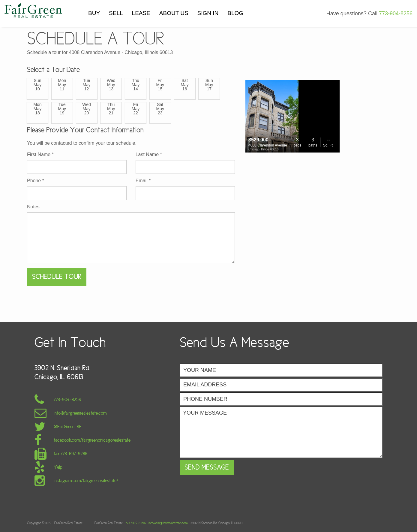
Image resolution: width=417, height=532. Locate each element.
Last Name (149, 155)
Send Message (207, 467)
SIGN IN (208, 13)
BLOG (235, 13)
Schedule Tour (57, 277)
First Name (40, 155)
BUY (94, 13)
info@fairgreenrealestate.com (168, 523)
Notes (33, 207)
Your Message (281, 432)
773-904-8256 (396, 14)
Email (143, 181)
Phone (36, 181)
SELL (116, 13)
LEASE (141, 13)
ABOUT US (174, 13)
